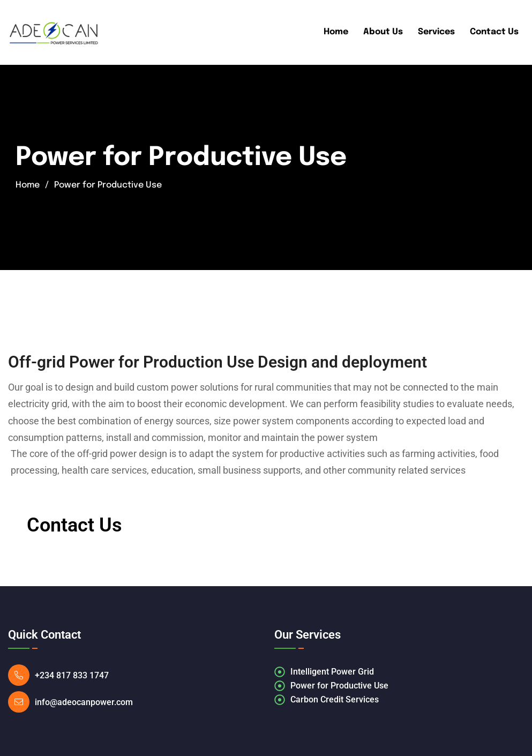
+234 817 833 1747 (75, 675)
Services (436, 32)
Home (336, 32)
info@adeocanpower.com (84, 702)
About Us (383, 32)
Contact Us (494, 32)
